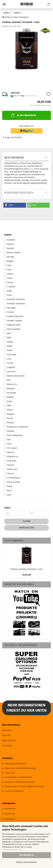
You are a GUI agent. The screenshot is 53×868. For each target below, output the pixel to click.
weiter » (7, 13)
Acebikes (10, 240)
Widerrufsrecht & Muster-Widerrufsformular (25, 786)
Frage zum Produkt (13, 137)
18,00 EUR (27, 575)
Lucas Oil (10, 372)
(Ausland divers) (31, 96)
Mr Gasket (10, 393)
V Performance (12, 478)
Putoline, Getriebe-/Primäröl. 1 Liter (26, 569)
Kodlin (8, 346)
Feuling (9, 312)
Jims (8, 333)
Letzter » (18, 13)
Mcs (7, 380)
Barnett (9, 248)
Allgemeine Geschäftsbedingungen (21, 768)
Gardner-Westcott (14, 316)
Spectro (9, 452)
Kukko (8, 350)
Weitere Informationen (26, 862)
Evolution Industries (15, 299)
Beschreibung (14, 158)
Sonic (8, 444)
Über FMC (6, 735)
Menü (4, 4)
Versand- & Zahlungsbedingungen (20, 782)
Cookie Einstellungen (14, 791)
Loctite (9, 363)
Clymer (9, 274)
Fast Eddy (10, 308)
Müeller (9, 397)
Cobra (8, 278)
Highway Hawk (12, 325)
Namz (8, 401)
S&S (7, 440)
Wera (8, 491)
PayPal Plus (10, 814)
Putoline (9, 431)
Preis (7, 508)
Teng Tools (10, 461)
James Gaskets (12, 329)
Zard (8, 495)
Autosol (9, 244)
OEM (8, 406)
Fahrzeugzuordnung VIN (15, 764)
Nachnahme (10, 809)
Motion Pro (11, 384)
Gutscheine (7, 746)
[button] (15, 205)
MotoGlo (9, 389)
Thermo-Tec (11, 469)
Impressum (10, 773)
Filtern (27, 521)
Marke (8, 235)
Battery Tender (12, 253)
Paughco (9, 414)
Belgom (9, 261)
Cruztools (10, 287)
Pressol (9, 423)
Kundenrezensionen (19, 193)
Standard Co (11, 457)
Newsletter (7, 730)
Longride (10, 367)
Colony (9, 282)
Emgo (8, 291)
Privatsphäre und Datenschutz (19, 777)
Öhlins (9, 410)
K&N (8, 338)
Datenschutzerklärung (11, 850)
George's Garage (13, 321)
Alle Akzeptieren (27, 855)
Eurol (8, 295)
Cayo (8, 265)
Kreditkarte (10, 819)
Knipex (9, 342)
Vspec (8, 486)
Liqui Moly (10, 355)
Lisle (8, 359)
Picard (8, 418)
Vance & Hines (12, 482)
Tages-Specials (9, 740)
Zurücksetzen (26, 528)
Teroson (9, 465)
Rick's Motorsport (13, 435)
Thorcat (9, 474)
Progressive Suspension (16, 427)
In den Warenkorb (23, 115)
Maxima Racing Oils (14, 376)
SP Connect (11, 448)
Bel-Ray (9, 257)
